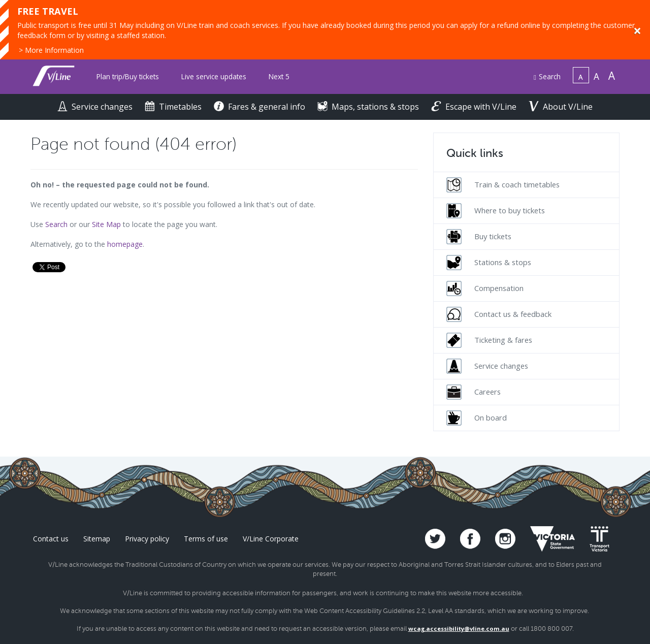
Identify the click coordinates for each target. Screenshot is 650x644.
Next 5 (279, 76)
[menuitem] (128, 77)
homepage (125, 244)
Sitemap (97, 539)
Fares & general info (261, 107)
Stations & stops (489, 263)
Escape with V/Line (475, 107)
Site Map (106, 224)
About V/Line (561, 107)
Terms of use (206, 539)
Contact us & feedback (499, 314)
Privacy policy (147, 539)
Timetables (174, 107)
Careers (474, 392)
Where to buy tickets (496, 211)
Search (547, 76)
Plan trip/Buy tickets (128, 76)
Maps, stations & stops (369, 107)
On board (477, 418)
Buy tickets (479, 237)
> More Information (51, 50)
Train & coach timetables (503, 185)
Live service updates (214, 76)
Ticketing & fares (489, 340)
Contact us (51, 539)
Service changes (96, 107)
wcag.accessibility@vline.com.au (459, 629)
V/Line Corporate (271, 539)
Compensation (485, 288)
